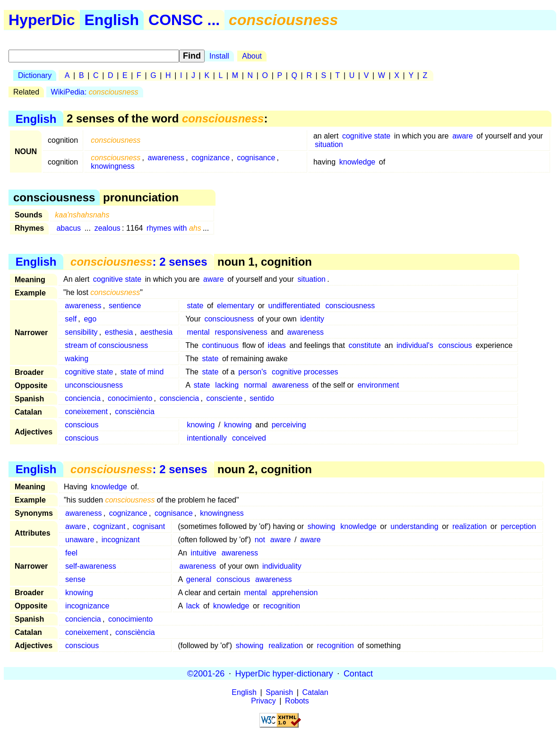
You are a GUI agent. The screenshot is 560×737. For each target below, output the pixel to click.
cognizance (211, 158)
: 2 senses (139, 262)
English (112, 20)
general (199, 579)
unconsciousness (94, 385)
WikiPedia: (95, 92)
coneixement (86, 412)
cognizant (109, 526)
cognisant (149, 526)
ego (90, 319)
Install (219, 56)
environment (378, 385)
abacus (69, 228)
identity (312, 319)
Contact (358, 673)
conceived (249, 438)
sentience (125, 306)
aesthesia (157, 332)
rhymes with (174, 228)
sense (75, 579)
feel (71, 553)
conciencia (83, 398)
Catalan (315, 692)
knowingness (113, 166)
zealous (108, 228)
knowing (201, 425)
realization (470, 526)
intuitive (204, 553)
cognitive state (366, 136)
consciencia (180, 398)
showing (322, 526)
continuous (220, 345)
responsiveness (241, 332)
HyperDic (42, 20)
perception (519, 526)
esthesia (119, 332)
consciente (225, 398)
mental (198, 332)
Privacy (263, 701)
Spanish (279, 692)
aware (463, 136)
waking (77, 359)
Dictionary (35, 75)
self (71, 319)
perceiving (289, 425)
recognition (282, 606)
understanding (414, 526)
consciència (135, 412)
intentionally (207, 438)
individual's (415, 345)
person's (252, 372)
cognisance (256, 158)
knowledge (358, 162)
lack (193, 606)
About (252, 56)
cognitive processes (305, 372)
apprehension (295, 593)
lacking (227, 385)
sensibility (81, 332)
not (260, 540)
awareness (166, 158)
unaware (80, 540)
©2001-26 (206, 673)
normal (255, 385)
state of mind (142, 372)
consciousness (350, 306)
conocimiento (130, 398)
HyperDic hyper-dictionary (284, 673)
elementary (236, 306)
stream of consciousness (106, 345)
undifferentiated (294, 306)
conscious (455, 345)
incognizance (87, 606)
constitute (364, 345)
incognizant (121, 540)
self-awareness (91, 566)
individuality (282, 566)
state (195, 306)
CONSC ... (184, 20)
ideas (277, 345)
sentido (262, 398)
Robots (297, 701)
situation (329, 144)
